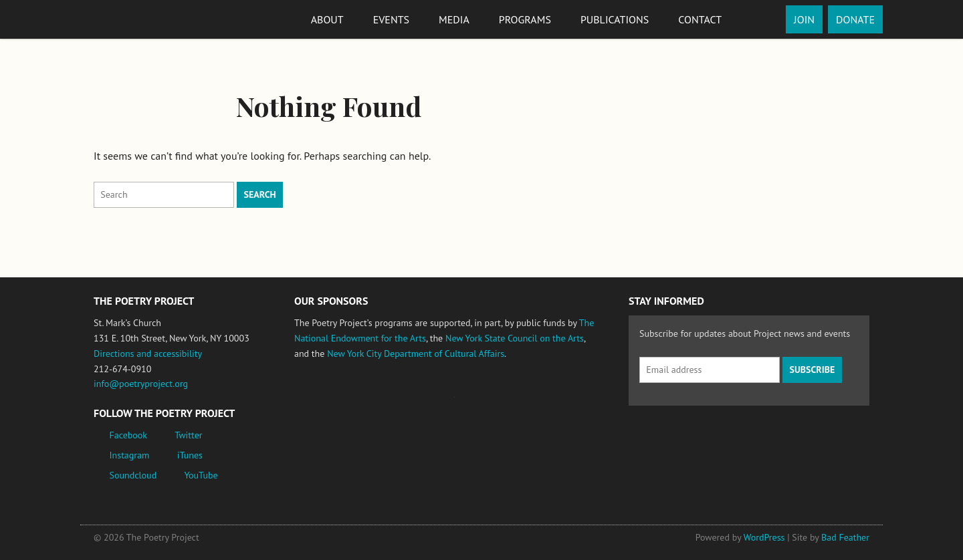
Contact (700, 19)
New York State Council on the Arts (515, 338)
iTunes (190, 455)
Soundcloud (133, 475)
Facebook (129, 435)
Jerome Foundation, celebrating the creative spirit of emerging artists (418, 404)
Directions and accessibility (148, 354)
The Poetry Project (142, 19)
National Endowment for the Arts (331, 403)
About (327, 19)
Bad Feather (845, 537)
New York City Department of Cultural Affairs (416, 354)
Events (391, 19)
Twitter (188, 435)
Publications (615, 19)
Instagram (130, 455)
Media (454, 19)
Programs (525, 19)
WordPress (764, 537)
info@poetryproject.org (141, 384)
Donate (855, 19)
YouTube (201, 475)
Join (804, 19)
